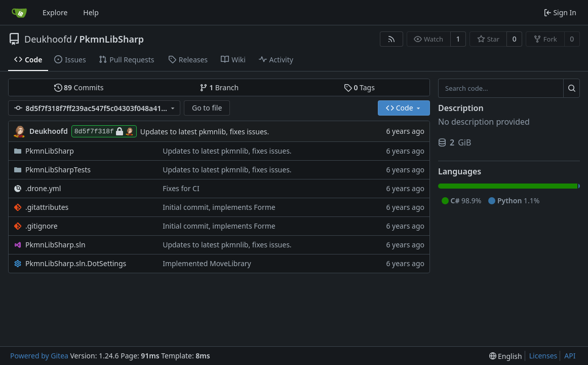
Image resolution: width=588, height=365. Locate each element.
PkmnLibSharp (111, 39)
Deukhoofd (48, 39)
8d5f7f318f (104, 131)
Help (91, 12)
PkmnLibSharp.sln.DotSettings (76, 263)
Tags (359, 87)
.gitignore (42, 226)
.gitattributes (47, 207)
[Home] (19, 13)
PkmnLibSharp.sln (55, 245)
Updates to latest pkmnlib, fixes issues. (205, 132)
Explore (55, 12)
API (570, 356)
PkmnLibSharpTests (58, 170)
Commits (79, 87)
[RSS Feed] (391, 39)
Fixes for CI (181, 188)
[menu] (506, 356)
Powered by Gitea (39, 356)
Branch (219, 87)
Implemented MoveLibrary (207, 263)
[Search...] (572, 88)
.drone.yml (43, 188)
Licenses (543, 356)
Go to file (207, 108)
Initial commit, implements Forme (219, 207)
